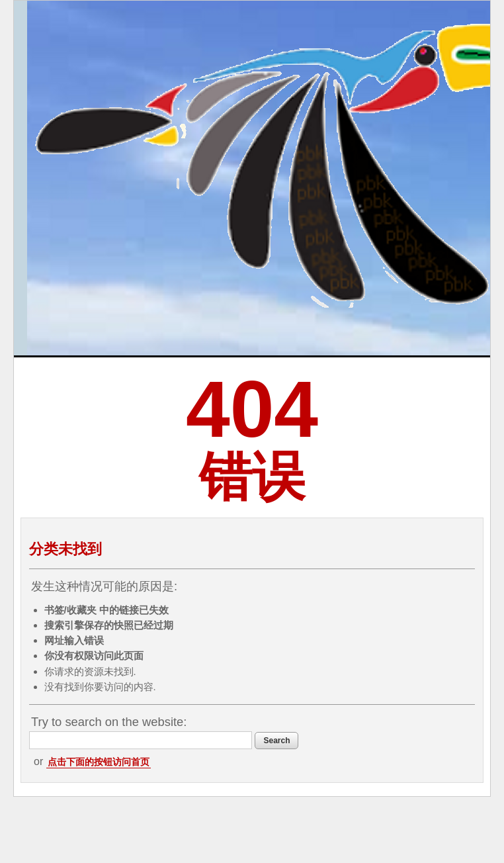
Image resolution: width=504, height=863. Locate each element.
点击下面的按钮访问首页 (99, 762)
